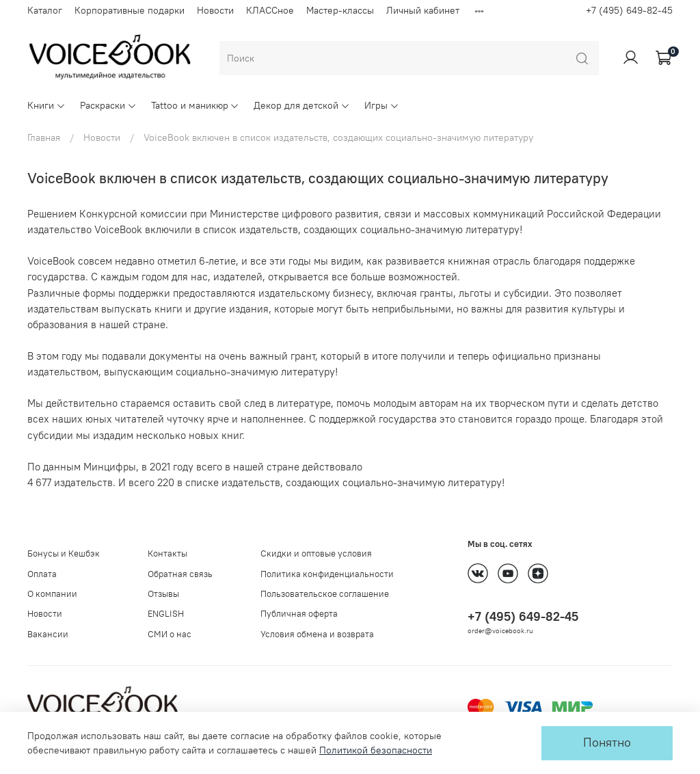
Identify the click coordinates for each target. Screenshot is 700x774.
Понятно (607, 743)
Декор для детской (302, 105)
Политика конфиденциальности (327, 574)
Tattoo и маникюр (196, 105)
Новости (215, 10)
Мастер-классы (340, 10)
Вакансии (48, 634)
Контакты (167, 553)
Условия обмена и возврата (317, 634)
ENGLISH (166, 614)
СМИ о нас (170, 634)
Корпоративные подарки (130, 10)
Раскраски (108, 105)
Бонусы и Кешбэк (64, 553)
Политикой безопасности (376, 750)
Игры (382, 105)
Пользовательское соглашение (325, 594)
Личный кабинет (423, 10)
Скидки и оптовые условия (316, 553)
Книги (46, 105)
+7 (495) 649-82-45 (629, 10)
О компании (52, 594)
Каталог (45, 10)
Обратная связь (180, 574)
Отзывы (163, 594)
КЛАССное (270, 10)
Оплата (42, 574)
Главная (44, 137)
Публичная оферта (299, 614)
